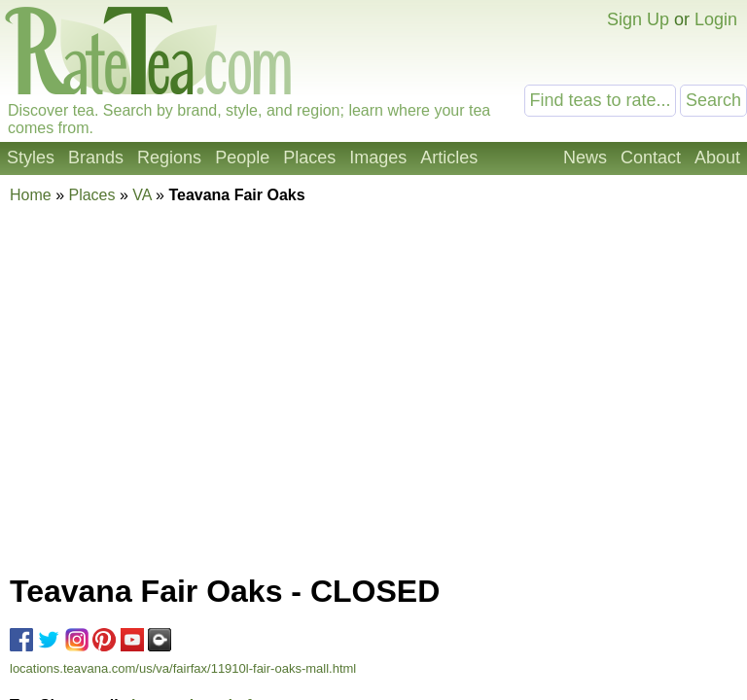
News (585, 157)
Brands (96, 157)
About (717, 157)
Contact (651, 157)
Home (31, 195)
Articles (449, 157)
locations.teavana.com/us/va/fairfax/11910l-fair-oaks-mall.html (183, 668)
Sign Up (638, 19)
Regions (169, 157)
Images (378, 157)
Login (716, 19)
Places (309, 157)
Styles (31, 157)
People (242, 157)
